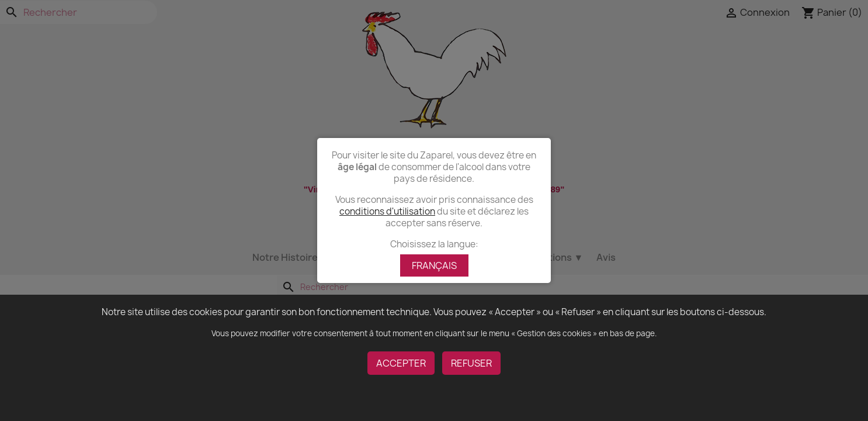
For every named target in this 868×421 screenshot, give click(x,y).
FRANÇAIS (434, 265)
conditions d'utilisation (387, 211)
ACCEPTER (401, 363)
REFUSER (471, 363)
